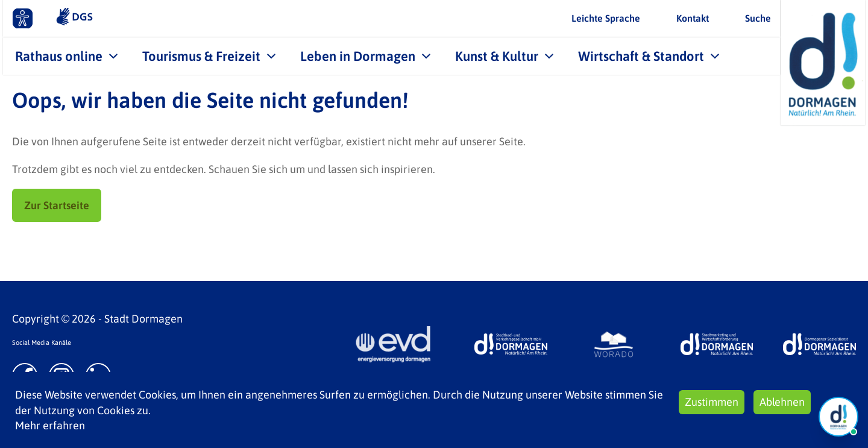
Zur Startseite (57, 205)
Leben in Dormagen (358, 56)
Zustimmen (712, 402)
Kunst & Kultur (497, 56)
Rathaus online (59, 56)
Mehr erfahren (50, 425)
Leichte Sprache (606, 18)
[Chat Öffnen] (838, 417)
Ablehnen (782, 402)
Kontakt (693, 18)
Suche (758, 18)
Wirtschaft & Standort (641, 56)
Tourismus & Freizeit (201, 56)
